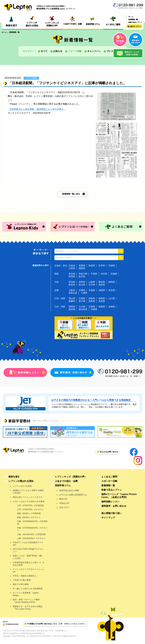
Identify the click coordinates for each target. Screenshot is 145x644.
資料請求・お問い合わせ (114, 506)
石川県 (92, 285)
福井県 (102, 285)
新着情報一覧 (108, 485)
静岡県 (112, 282)
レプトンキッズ (71, 477)
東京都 (72, 274)
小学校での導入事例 (22, 580)
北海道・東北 (61, 266)
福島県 (82, 268)
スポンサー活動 (109, 481)
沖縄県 (94, 309)
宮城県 (112, 266)
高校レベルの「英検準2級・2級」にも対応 (28, 557)
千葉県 (94, 274)
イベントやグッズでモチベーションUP (29, 571)
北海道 (72, 266)
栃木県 (82, 276)
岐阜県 (72, 285)
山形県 (72, 268)
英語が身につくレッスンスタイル (28, 497)
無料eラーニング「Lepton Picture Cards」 (119, 496)
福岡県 (72, 307)
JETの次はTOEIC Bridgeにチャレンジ (28, 550)
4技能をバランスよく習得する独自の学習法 (28, 492)
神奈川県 (83, 274)
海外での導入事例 (21, 584)
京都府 (92, 290)
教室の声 (63, 499)
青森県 (82, 266)
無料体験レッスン (110, 502)
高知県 (102, 301)
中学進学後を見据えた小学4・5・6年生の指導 (28, 564)
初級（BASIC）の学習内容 (29, 513)
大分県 (82, 307)
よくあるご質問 (109, 477)
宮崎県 (112, 307)
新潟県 (72, 282)
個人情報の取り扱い (112, 513)
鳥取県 (92, 298)
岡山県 (72, 298)
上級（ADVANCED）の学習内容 (31, 534)
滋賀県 (102, 290)
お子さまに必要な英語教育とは (73, 495)
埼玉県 (104, 274)
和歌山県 (73, 293)
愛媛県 (72, 301)
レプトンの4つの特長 (22, 486)
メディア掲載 (75, 51)
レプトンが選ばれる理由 (21, 481)
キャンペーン (94, 51)
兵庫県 (82, 290)
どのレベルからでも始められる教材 (29, 501)
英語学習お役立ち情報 (69, 490)
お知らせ (58, 51)
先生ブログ (64, 507)
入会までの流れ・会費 (66, 481)
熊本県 (72, 309)
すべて (44, 51)
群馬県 (72, 276)
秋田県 (92, 266)
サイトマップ (108, 518)
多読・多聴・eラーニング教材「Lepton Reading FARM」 (26, 601)
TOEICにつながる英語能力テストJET (28, 543)
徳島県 (92, 301)
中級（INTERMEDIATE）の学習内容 (32, 523)
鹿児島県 (83, 309)
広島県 (82, 298)
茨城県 (114, 274)
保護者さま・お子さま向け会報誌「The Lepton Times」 (28, 608)
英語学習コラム (63, 485)
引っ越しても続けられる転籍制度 (28, 589)
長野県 (82, 282)
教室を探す (14, 477)
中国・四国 (60, 298)
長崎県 (102, 307)
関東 (56, 274)
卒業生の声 (64, 503)
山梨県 (92, 282)
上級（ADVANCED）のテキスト (31, 538)
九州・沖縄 (60, 307)
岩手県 (102, 266)
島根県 (102, 298)
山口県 (112, 298)
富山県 (82, 285)
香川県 (82, 301)
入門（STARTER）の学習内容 (30, 505)
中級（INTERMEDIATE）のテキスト (32, 529)
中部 (56, 282)
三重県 (84, 293)
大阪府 (72, 290)
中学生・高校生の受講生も (25, 576)
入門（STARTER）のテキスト (30, 509)
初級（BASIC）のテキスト (29, 517)
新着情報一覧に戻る (71, 194)
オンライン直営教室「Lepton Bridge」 (26, 594)
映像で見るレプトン (112, 490)
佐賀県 (92, 307)
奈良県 (112, 290)
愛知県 (102, 282)
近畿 (56, 290)
